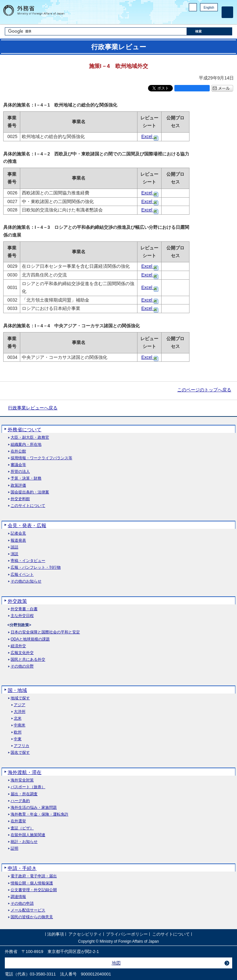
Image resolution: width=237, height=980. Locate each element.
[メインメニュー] (227, 12)
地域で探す (20, 698)
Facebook (198, 18)
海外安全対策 (22, 780)
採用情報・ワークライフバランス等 (41, 458)
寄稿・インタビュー (28, 561)
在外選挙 (18, 821)
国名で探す (20, 753)
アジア (20, 705)
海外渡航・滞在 (25, 772)
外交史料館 (20, 499)
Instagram (206, 18)
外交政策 (17, 601)
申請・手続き (22, 868)
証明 (14, 849)
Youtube (214, 18)
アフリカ (22, 746)
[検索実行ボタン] (210, 31)
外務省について (25, 429)
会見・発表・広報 (27, 525)
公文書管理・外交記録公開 (34, 890)
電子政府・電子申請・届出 (34, 876)
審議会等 (18, 465)
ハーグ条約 (20, 801)
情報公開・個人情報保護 (32, 883)
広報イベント (22, 575)
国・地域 (17, 690)
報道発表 (18, 541)
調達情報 (18, 897)
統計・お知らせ (24, 842)
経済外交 (18, 646)
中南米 (20, 725)
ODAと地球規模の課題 (30, 639)
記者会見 (18, 533)
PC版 (193, 7)
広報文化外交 (22, 653)
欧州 (18, 732)
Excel (147, 136)
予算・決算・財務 (26, 478)
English (209, 8)
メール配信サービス (28, 910)
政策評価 (18, 485)
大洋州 (20, 712)
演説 (14, 554)
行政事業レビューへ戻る (33, 408)
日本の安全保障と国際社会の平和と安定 (45, 632)
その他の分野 (22, 666)
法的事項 (56, 934)
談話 (14, 547)
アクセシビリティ (85, 934)
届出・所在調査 (24, 794)
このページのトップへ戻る (204, 390)
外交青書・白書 (24, 609)
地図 (116, 963)
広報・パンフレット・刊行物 (36, 568)
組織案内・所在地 (26, 445)
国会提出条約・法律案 (30, 492)
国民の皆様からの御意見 (32, 917)
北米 (18, 719)
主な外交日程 (22, 616)
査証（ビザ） (22, 828)
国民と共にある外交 (28, 660)
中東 (18, 739)
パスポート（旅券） (28, 787)
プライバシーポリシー (127, 934)
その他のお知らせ (26, 581)
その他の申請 (22, 904)
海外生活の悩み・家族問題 (34, 808)
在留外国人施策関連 (28, 835)
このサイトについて (28, 506)
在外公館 (18, 451)
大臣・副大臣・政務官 (30, 438)
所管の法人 (20, 472)
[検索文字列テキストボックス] (96, 31)
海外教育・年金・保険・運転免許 (39, 814)
